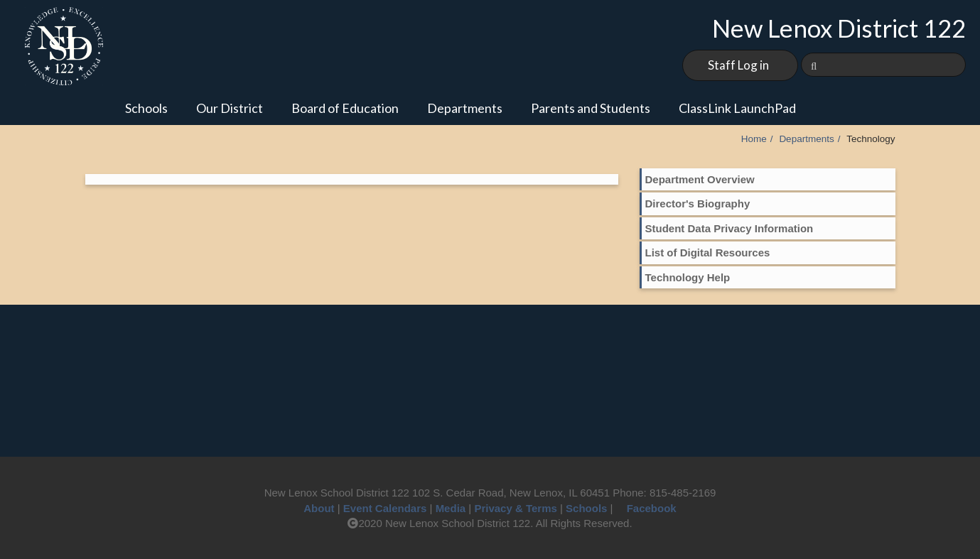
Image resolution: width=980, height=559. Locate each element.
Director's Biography (698, 203)
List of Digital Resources (708, 253)
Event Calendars (385, 508)
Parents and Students (591, 108)
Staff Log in (738, 65)
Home (754, 139)
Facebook (646, 508)
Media (451, 508)
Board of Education (345, 108)
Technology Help (688, 277)
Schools (146, 108)
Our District (230, 108)
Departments (465, 108)
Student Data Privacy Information (729, 228)
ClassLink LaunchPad (737, 108)
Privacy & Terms (515, 508)
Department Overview (700, 179)
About (319, 508)
